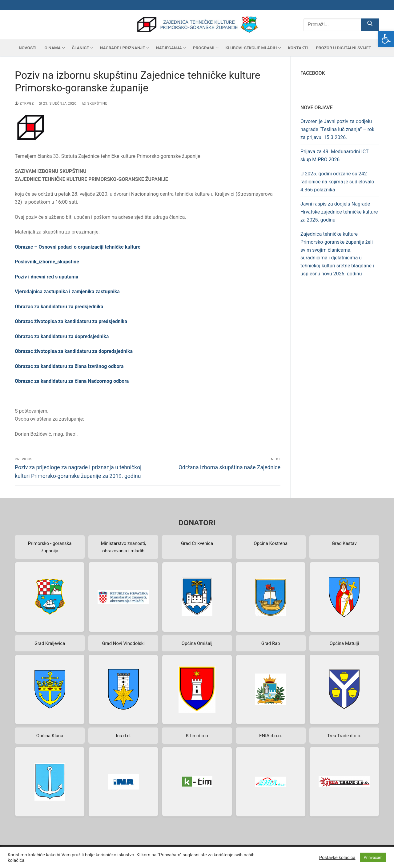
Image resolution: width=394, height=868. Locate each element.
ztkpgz (24, 103)
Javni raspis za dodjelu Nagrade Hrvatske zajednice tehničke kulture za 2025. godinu (339, 212)
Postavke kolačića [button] (337, 858)
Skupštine (95, 103)
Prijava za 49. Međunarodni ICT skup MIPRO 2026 (334, 156)
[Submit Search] (370, 25)
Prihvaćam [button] (373, 857)
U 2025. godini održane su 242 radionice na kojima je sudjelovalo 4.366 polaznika (337, 182)
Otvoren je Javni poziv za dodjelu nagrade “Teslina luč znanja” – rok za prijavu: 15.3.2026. (337, 129)
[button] (386, 39)
